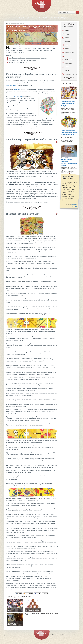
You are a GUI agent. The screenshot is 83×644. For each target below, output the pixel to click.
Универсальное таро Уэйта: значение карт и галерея (69, 103)
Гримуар (8, 23)
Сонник (66, 56)
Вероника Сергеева (37, 44)
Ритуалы (66, 38)
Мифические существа (70, 74)
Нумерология (67, 60)
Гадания (13, 23)
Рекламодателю (12, 636)
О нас (6, 636)
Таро (18, 23)
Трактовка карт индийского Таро (19, 63)
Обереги (66, 49)
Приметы (66, 41)
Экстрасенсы (67, 63)
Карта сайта (21, 636)
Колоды (22, 23)
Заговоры (66, 34)
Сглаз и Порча (67, 45)
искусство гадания (11, 86)
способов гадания (16, 96)
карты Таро (17, 89)
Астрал (65, 67)
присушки (74, 206)
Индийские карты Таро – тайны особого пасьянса (24, 60)
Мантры (66, 70)
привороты (74, 204)
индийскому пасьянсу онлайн (40, 202)
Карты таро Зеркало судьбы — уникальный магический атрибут (69, 132)
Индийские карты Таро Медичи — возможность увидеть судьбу (28, 58)
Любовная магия (68, 52)
